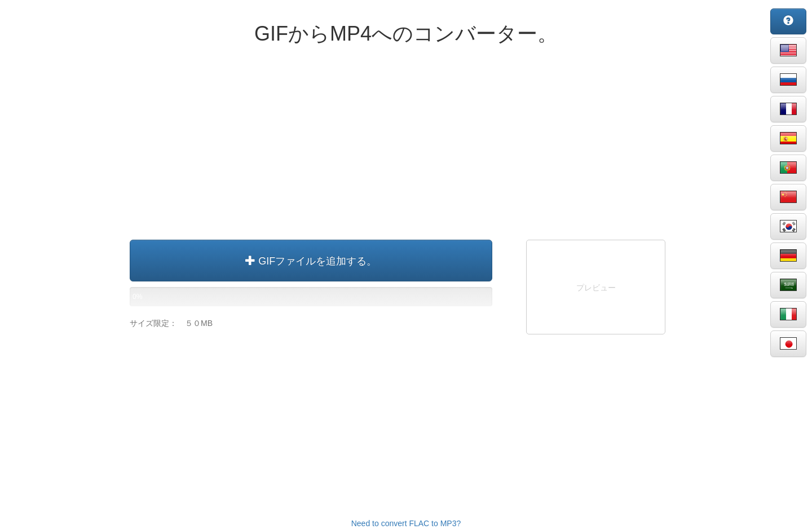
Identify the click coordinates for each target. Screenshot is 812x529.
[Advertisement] (406, 147)
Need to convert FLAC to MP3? (406, 523)
